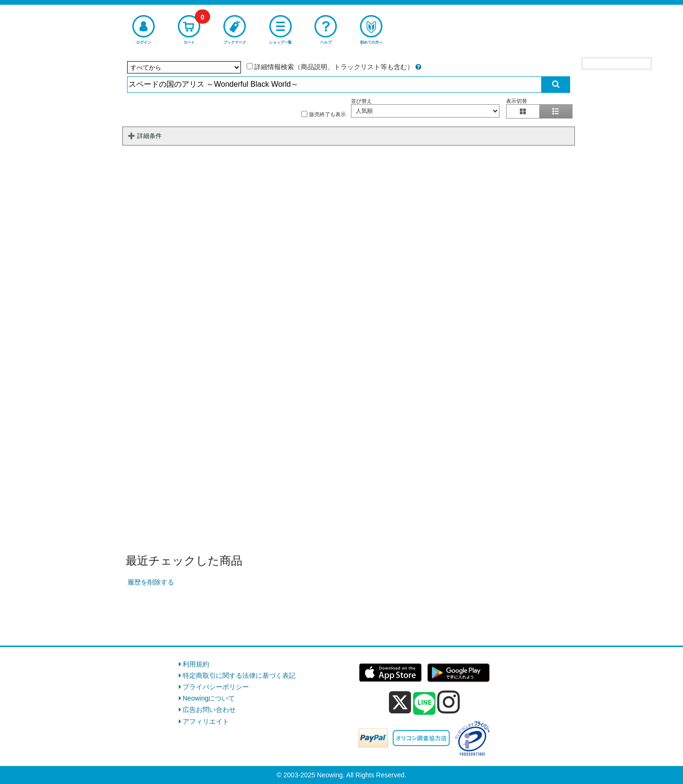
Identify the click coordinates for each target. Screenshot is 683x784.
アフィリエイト (206, 721)
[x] (400, 702)
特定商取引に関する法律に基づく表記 (239, 675)
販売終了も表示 (323, 114)
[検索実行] (556, 85)
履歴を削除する (151, 582)
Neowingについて (209, 698)
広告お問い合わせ (209, 710)
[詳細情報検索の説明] (418, 67)
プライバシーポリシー (216, 687)
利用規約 (196, 664)
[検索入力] (335, 85)
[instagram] (449, 702)
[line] (425, 704)
